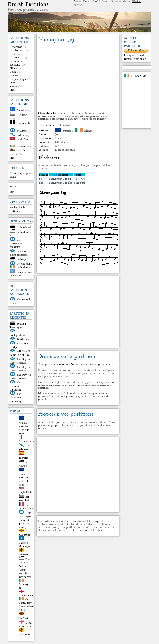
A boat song (24, 533)
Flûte (13, 68)
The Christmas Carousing (16, 386)
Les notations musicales (21, 274)
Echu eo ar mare (25, 624)
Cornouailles (24, 123)
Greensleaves (26, 595)
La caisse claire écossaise (19, 253)
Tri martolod (24, 498)
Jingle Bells (25, 492)
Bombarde (16, 50)
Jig (57, 135)
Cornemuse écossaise (16, 63)
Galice (20, 135)
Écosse (21, 131)
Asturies (21, 110)
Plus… (14, 90)
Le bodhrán (23, 267)
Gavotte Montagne (24, 544)
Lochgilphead (18, 335)
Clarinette (15, 57)
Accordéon (16, 47)
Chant (13, 54)
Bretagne (22, 115)
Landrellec (25, 634)
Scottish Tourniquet (18, 325)
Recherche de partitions (17, 209)
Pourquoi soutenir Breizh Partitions (134, 57)
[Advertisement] (78, 77)
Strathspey (23, 339)
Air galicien (24, 448)
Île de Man (23, 139)
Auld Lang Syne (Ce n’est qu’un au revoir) (25, 520)
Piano (13, 82)
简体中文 (78, 5)
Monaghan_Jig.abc (60, 183)
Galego (127, 1)
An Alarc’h (24, 464)
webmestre (65, 530)
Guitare (14, 75)
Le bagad (22, 259)
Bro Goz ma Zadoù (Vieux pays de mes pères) (25, 568)
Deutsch (105, 1)
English (87, 1)
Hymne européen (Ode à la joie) (24, 428)
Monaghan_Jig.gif (60, 179)
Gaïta (13, 72)
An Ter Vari (24, 553)
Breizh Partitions (28, 4)
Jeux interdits (25, 456)
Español (96, 1)
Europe (67, 131)
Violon (14, 86)
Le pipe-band (24, 264)
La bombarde (24, 227)
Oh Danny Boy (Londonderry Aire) (27, 604)
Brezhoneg (116, 1)
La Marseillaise (26, 507)
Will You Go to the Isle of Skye (20, 353)
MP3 (12, 192)
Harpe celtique (18, 79)
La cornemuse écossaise (16, 243)
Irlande (21, 146)
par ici (42, 428)
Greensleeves (26, 441)
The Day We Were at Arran (20, 361)
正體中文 (136, 1)
